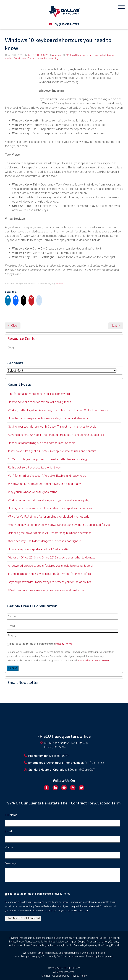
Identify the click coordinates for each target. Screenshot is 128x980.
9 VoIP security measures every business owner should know (46, 590)
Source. (60, 284)
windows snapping (49, 58)
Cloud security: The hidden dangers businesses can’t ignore (45, 541)
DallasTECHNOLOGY (37, 55)
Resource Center (22, 338)
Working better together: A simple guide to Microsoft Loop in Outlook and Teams (58, 410)
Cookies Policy (61, 976)
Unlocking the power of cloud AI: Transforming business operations (50, 533)
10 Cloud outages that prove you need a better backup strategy (48, 459)
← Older (13, 326)
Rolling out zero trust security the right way (34, 468)
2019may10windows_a (77, 55)
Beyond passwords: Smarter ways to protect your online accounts (49, 582)
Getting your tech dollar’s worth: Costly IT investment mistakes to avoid (52, 427)
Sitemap (46, 976)
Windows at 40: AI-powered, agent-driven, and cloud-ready (44, 484)
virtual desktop (107, 55)
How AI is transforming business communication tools (42, 443)
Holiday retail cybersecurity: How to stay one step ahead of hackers (50, 508)
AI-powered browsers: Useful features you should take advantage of (51, 566)
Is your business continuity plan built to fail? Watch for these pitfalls (49, 574)
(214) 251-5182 (94, 763)
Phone (9, 847)
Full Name (11, 815)
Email (8, 831)
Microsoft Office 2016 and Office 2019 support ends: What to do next (51, 557)
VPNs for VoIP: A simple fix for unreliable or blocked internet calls (49, 517)
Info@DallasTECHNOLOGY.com (94, 660)
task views (94, 55)
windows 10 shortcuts (28, 58)
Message (11, 863)
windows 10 (11, 58)
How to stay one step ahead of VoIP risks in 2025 (39, 549)
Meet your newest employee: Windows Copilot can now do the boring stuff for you (59, 525)
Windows (56, 55)
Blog (11, 347)
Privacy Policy (64, 644)
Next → (116, 326)
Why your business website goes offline (33, 492)
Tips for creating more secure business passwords (40, 394)
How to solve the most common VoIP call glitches (40, 402)
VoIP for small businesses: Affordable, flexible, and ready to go (47, 476)
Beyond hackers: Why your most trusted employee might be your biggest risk (56, 435)
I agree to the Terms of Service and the (41, 644)
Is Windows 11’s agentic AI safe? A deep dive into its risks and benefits (52, 451)
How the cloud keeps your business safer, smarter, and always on (49, 418)
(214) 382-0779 (67, 24)
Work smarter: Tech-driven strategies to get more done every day (49, 500)
